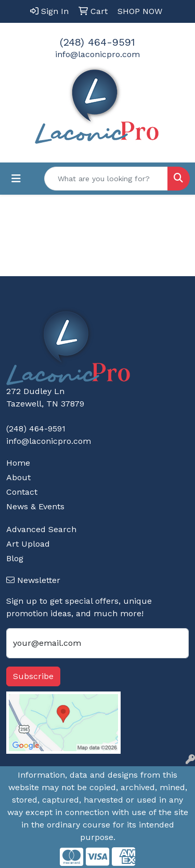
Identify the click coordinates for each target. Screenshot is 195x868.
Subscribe (33, 676)
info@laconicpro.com (97, 54)
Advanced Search (41, 529)
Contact (22, 492)
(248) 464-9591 (97, 42)
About (18, 477)
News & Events (35, 506)
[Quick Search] (106, 179)
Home (18, 463)
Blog (15, 558)
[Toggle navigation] (16, 179)
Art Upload (28, 544)
